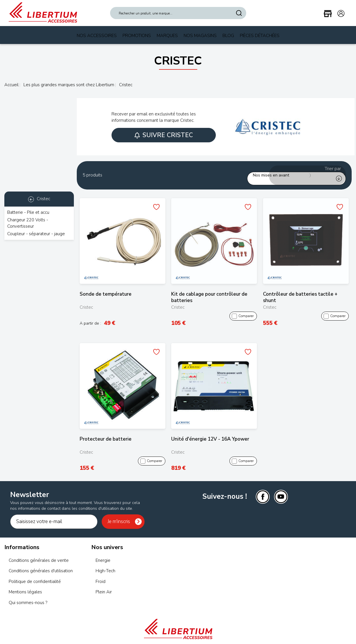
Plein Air (104, 585)
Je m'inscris (119, 515)
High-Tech (105, 564)
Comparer (243, 309)
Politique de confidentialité (35, 575)
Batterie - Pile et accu (28, 212)
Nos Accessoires (97, 36)
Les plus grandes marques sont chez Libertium (68, 85)
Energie (103, 554)
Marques (167, 36)
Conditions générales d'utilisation (41, 564)
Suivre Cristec (164, 135)
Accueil (11, 85)
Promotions (137, 36)
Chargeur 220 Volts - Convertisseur (28, 223)
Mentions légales (25, 585)
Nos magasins (200, 36)
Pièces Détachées (260, 36)
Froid (101, 575)
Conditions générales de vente (39, 554)
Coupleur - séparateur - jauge (36, 234)
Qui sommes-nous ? (28, 596)
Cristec (39, 199)
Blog (228, 36)
